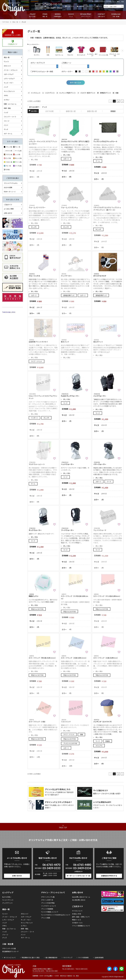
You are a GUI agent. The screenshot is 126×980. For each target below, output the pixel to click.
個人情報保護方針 (51, 958)
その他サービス (77, 923)
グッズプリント (8, 903)
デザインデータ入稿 (9, 948)
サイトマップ (68, 958)
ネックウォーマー (43, 529)
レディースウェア (9, 78)
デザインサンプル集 (48, 897)
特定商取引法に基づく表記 (31, 958)
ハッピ (6, 112)
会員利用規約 (99, 958)
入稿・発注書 (8, 944)
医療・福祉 (7, 108)
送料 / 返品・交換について (81, 917)
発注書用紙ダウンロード (10, 951)
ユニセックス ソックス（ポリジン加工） (76, 141)
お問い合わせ (8, 213)
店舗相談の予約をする (109, 876)
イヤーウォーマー (108, 463)
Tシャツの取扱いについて (50, 912)
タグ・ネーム (8, 134)
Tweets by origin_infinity (9, 312)
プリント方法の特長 (48, 903)
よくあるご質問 (9, 209)
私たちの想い (7, 897)
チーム (98, 161)
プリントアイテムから (11, 183)
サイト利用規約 (83, 958)
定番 (81, 734)
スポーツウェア (9, 74)
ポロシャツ (7, 66)
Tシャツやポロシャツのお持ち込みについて (56, 915)
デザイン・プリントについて (53, 892)
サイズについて (77, 911)
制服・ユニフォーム (10, 104)
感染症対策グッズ (69, 295)
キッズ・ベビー (9, 83)
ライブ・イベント (37, 361)
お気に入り (70, 6)
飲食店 (108, 741)
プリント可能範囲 (47, 909)
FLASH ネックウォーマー (76, 395)
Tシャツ (6, 62)
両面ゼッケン (43, 595)
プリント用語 (46, 918)
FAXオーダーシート (10, 192)
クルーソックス (43, 275)
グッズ (6, 129)
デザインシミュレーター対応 (42, 71)
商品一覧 (15, 22)
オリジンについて (10, 958)
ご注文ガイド (8, 205)
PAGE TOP (63, 828)
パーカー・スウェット (11, 70)
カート (100, 6)
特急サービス (77, 920)
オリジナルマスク (108, 275)
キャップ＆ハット (9, 91)
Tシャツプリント (8, 900)
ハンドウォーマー (108, 395)
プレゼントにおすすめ (70, 743)
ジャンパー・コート (10, 117)
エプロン (7, 100)
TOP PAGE (6, 22)
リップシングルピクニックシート (108, 141)
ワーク (65, 403)
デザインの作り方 (47, 900)
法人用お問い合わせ (79, 900)
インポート (34, 418)
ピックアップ (8, 892)
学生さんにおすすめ (37, 609)
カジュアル (99, 746)
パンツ (6, 125)
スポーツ (66, 159)
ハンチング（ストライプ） (108, 721)
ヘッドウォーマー (76, 463)
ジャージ (7, 121)
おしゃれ (34, 227)
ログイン (91, 6)
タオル (6, 95)
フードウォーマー (76, 529)
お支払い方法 (77, 914)
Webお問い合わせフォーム (81, 897)
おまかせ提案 (8, 187)
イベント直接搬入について (81, 926)
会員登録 (81, 6)
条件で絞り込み (76, 83)
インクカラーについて (49, 906)
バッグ (6, 87)
